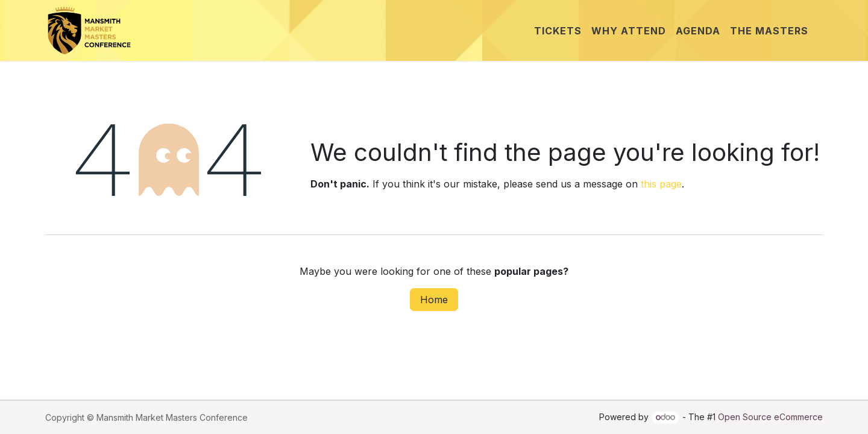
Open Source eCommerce (770, 417)
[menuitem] (558, 31)
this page (661, 184)
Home (434, 300)
